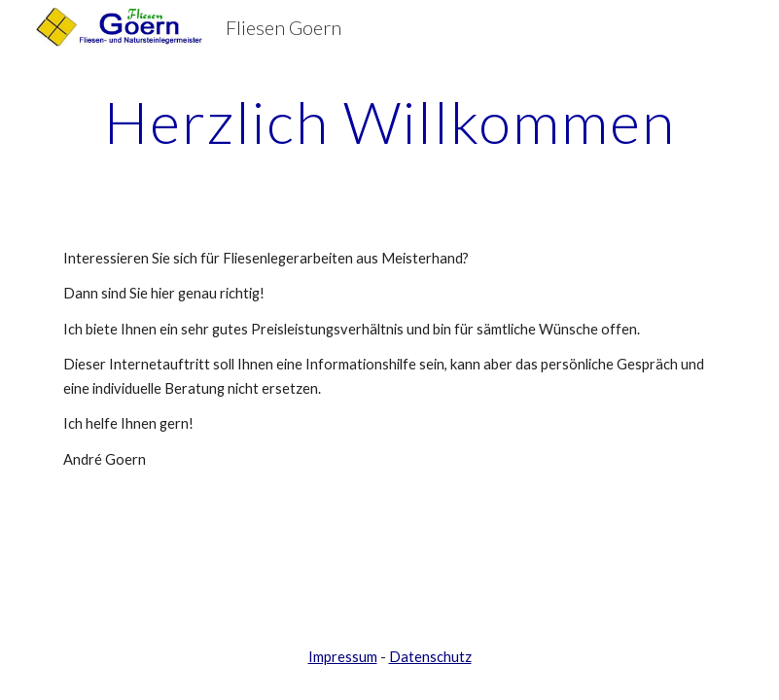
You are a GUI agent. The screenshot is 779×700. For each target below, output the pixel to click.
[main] (389, 122)
